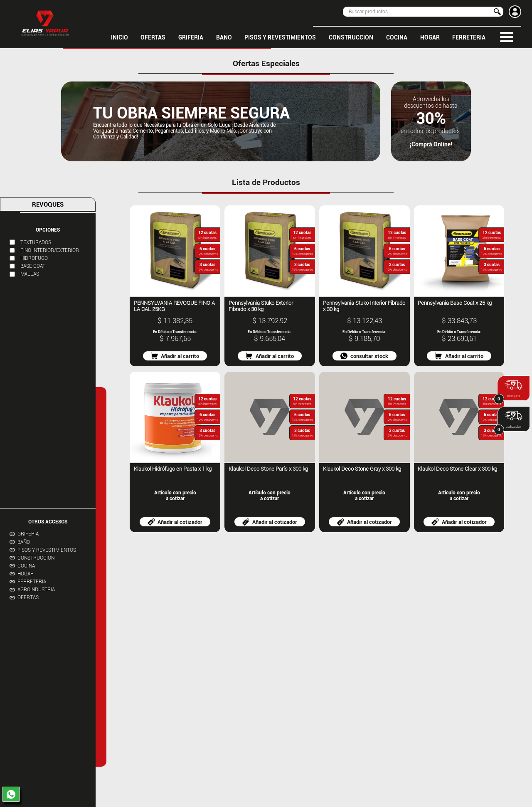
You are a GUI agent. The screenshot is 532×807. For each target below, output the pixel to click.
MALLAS (30, 274)
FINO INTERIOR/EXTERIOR (50, 250)
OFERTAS (153, 37)
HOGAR (430, 37)
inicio (119, 37)
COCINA (397, 37)
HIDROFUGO (34, 258)
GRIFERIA (191, 37)
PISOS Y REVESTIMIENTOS (280, 37)
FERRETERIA (469, 37)
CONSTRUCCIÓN (351, 37)
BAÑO (224, 37)
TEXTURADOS (36, 242)
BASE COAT (33, 266)
